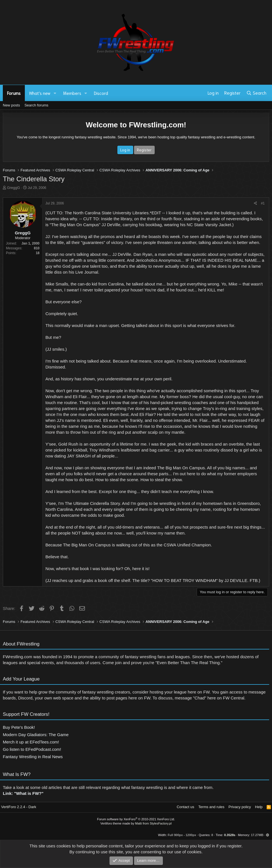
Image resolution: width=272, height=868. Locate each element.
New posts (11, 105)
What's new (40, 93)
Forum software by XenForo (136, 819)
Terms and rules (211, 807)
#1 (263, 203)
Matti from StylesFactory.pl (153, 823)
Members (72, 93)
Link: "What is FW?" (23, 795)
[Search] (256, 93)
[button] (55, 93)
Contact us (185, 807)
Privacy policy (240, 807)
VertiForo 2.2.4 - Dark (19, 807)
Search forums (37, 105)
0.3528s (230, 835)
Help (259, 807)
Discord (101, 93)
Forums (14, 93)
